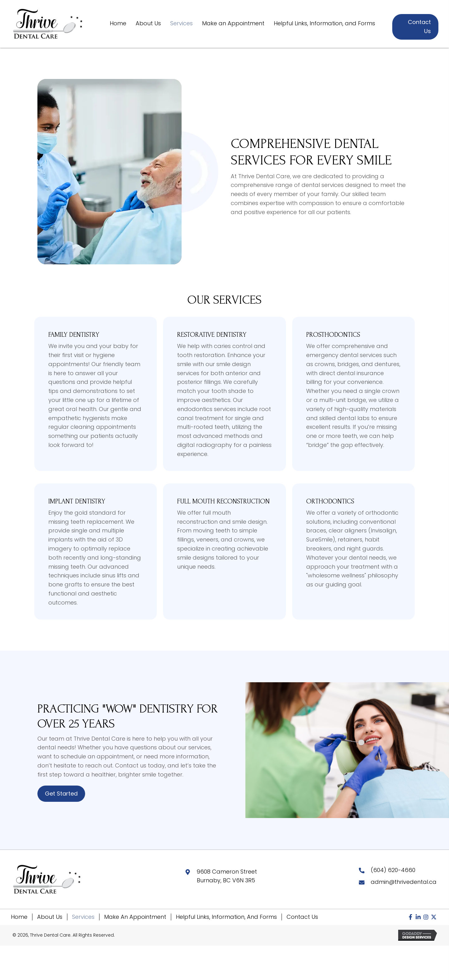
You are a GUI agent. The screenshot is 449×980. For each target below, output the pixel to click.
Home (19, 917)
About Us (50, 917)
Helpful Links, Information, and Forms (226, 917)
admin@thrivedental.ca (404, 882)
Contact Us (302, 917)
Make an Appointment (135, 917)
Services (83, 917)
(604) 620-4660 (393, 870)
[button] (410, 917)
